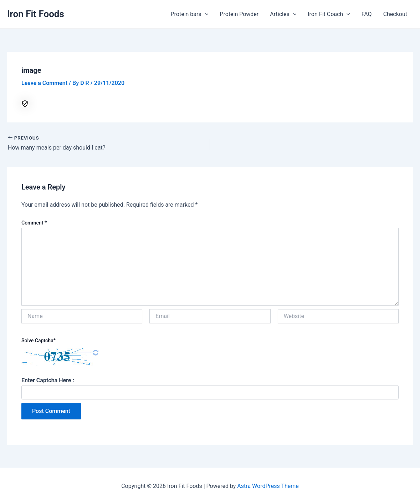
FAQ (367, 14)
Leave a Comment (44, 83)
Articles (283, 14)
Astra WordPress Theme (268, 486)
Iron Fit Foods (36, 14)
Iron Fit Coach (329, 14)
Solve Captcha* (39, 341)
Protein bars (189, 14)
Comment (34, 223)
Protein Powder (239, 14)
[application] (205, 14)
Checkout (395, 14)
